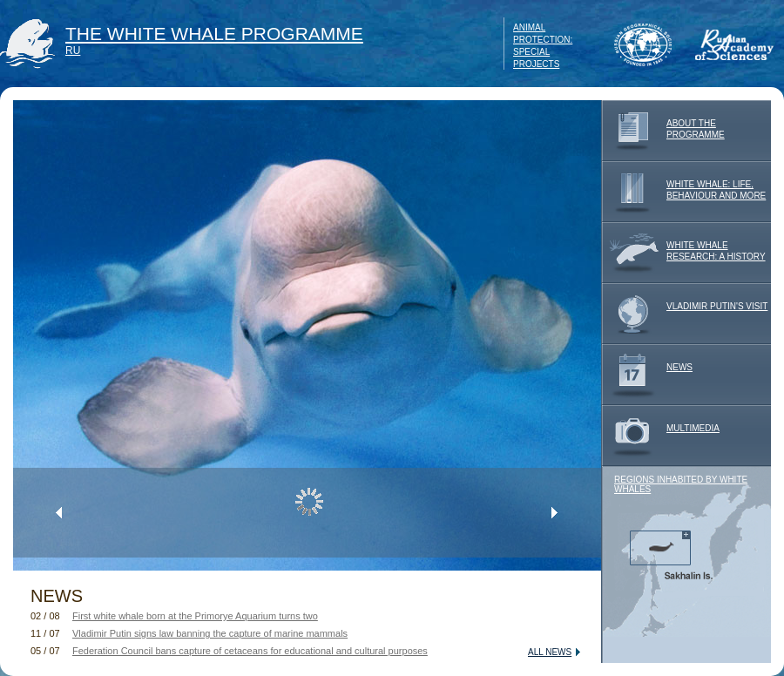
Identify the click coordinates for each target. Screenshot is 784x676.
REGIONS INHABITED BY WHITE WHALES (681, 484)
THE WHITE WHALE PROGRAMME (214, 34)
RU (73, 51)
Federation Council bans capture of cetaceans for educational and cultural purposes (250, 651)
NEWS (647, 375)
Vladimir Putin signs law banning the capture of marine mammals (210, 633)
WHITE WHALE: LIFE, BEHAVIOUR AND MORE (683, 192)
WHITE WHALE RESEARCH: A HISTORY (683, 253)
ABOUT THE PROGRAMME (663, 131)
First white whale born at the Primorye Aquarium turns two (195, 616)
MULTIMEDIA (660, 436)
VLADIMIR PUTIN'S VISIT (684, 314)
